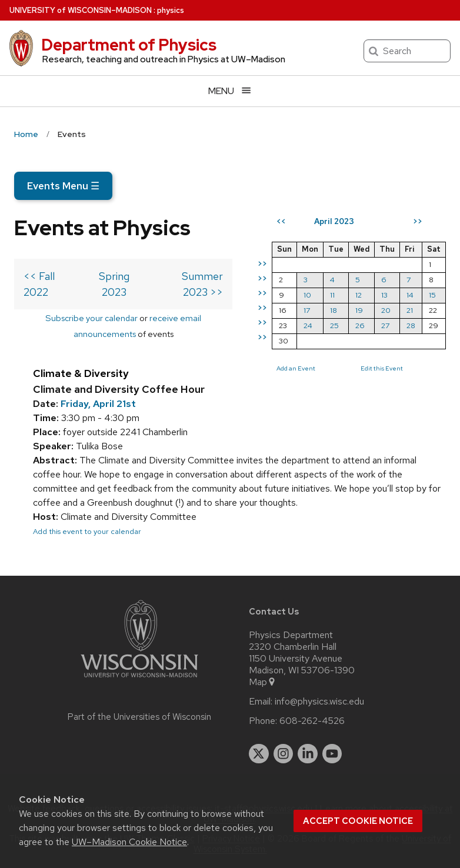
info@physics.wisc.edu (319, 702)
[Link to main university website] (139, 680)
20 (386, 310)
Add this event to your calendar (87, 531)
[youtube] (332, 754)
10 (307, 295)
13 (384, 295)
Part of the (139, 717)
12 (359, 295)
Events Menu (63, 186)
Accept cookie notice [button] (358, 821)
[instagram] (284, 754)
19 (359, 310)
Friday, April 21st (98, 404)
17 (307, 310)
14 (410, 295)
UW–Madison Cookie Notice (129, 842)
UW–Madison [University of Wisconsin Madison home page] (81, 10)
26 (360, 325)
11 (332, 295)
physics (171, 10)
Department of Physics (129, 45)
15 (432, 295)
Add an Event (296, 368)
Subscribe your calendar (91, 318)
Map (263, 682)
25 (334, 325)
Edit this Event (382, 368)
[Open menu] (230, 91)
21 (410, 310)
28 (411, 325)
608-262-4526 (312, 721)
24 (308, 325)
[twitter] (259, 754)
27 (385, 325)
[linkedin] (308, 754)
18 (334, 310)
